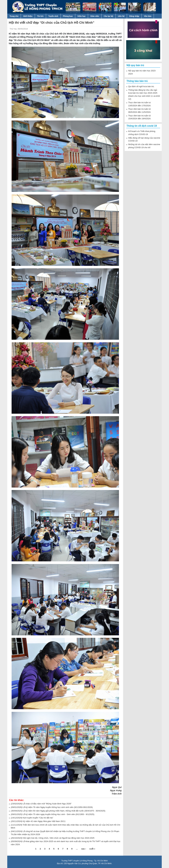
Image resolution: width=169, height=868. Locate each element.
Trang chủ (14, 16)
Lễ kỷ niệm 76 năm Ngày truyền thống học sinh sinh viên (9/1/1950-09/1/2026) (58, 807)
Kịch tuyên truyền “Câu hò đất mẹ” (38, 818)
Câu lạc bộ (109, 16)
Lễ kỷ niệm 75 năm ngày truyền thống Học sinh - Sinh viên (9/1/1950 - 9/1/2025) (58, 814)
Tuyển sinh (53, 16)
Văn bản (148, 16)
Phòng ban (68, 16)
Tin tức (40, 16)
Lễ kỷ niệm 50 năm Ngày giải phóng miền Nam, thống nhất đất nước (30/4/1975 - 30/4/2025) (64, 811)
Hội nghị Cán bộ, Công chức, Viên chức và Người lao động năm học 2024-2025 (59, 838)
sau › (84, 849)
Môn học (82, 16)
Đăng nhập (134, 16)
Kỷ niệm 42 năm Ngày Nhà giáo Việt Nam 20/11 (44, 821)
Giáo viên (95, 16)
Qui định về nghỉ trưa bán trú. (141, 86)
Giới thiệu (28, 16)
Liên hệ (121, 16)
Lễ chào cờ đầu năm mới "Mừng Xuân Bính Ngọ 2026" (47, 804)
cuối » (92, 849)
